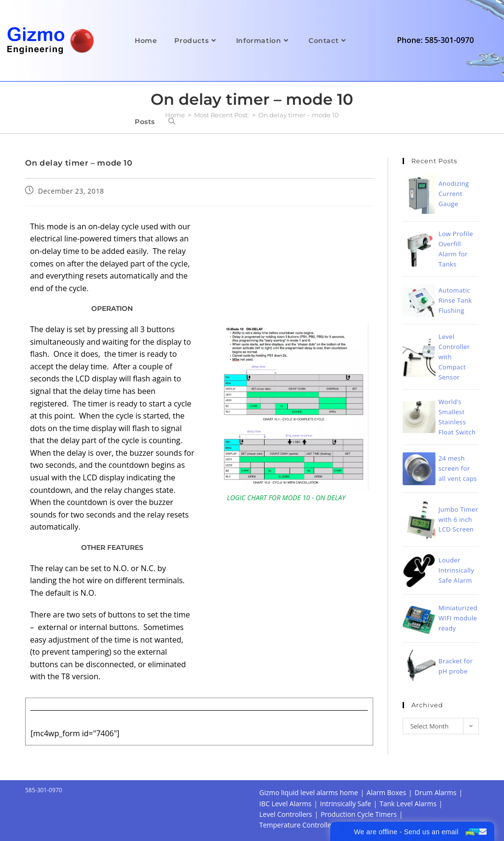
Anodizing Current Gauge (454, 194)
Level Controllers (286, 814)
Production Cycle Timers (359, 814)
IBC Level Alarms (285, 804)
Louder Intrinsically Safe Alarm (456, 570)
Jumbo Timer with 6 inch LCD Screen (458, 519)
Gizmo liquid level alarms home (309, 792)
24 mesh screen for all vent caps (458, 468)
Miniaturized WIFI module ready (458, 618)
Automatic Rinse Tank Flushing (455, 300)
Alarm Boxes (386, 792)
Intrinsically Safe (346, 804)
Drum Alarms (436, 792)
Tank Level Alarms (408, 804)
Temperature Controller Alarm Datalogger (325, 825)
